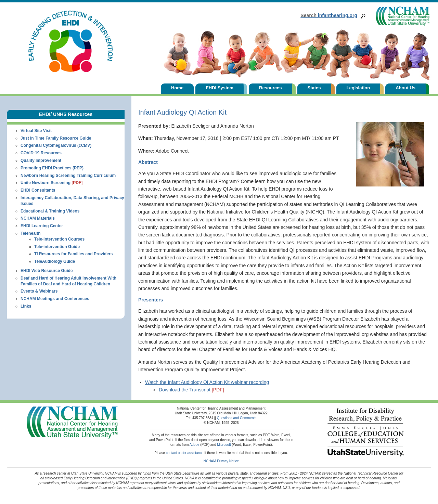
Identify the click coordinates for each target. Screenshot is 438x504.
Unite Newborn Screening (51, 183)
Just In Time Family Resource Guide (56, 138)
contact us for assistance (185, 453)
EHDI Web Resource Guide (47, 271)
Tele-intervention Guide (57, 247)
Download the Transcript (191, 390)
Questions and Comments (237, 418)
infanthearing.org (329, 15)
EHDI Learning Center (42, 226)
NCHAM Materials (38, 218)
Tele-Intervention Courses (59, 239)
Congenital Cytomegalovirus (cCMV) (56, 145)
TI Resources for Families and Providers (73, 254)
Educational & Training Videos (50, 211)
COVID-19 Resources (41, 153)
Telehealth (30, 233)
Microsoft (224, 445)
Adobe (195, 445)
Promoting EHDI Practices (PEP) (52, 168)
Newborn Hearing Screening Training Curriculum (68, 176)
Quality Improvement (41, 160)
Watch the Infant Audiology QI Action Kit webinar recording (207, 382)
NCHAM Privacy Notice (221, 461)
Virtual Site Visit (36, 131)
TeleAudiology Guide (55, 261)
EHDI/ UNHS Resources (66, 114)
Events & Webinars (39, 291)
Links (26, 306)
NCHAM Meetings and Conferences (55, 299)
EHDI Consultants (38, 190)
